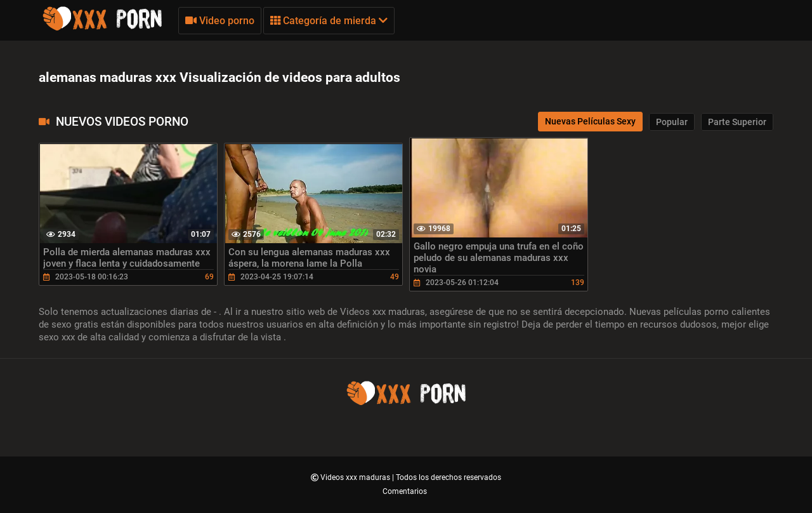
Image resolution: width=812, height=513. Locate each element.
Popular (672, 122)
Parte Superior (737, 122)
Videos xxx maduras (356, 477)
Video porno (220, 21)
